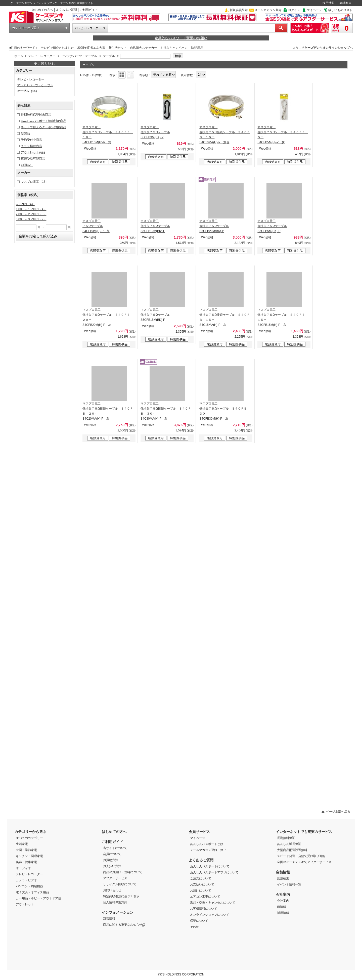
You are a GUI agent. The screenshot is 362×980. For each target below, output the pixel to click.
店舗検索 (283, 878)
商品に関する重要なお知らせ (124, 925)
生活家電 (22, 844)
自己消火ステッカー (144, 48)
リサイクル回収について (120, 884)
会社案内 (345, 3)
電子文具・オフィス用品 (32, 892)
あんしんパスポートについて (210, 866)
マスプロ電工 (35, 182)
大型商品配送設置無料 (292, 850)
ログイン (294, 10)
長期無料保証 (286, 838)
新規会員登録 (239, 10)
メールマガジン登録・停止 (208, 850)
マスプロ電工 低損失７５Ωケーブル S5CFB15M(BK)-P (155, 315)
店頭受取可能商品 (33, 159)
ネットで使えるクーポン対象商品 (43, 127)
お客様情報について (204, 909)
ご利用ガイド (89, 10)
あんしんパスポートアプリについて (214, 872)
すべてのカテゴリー (29, 838)
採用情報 (329, 3)
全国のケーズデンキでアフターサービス (304, 862)
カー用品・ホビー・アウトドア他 (38, 898)
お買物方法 (111, 860)
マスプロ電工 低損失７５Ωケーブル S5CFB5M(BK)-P (272, 226)
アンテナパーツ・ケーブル (79, 56)
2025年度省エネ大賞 (91, 48)
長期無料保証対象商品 (36, 115)
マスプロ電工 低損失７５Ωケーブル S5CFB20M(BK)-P (214, 226)
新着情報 (109, 919)
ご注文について (201, 878)
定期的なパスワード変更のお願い (181, 38)
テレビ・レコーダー (88, 28)
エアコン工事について (205, 897)
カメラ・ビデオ (26, 880)
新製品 (25, 133)
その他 (195, 927)
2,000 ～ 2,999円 (31, 214)
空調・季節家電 (26, 850)
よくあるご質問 (66, 10)
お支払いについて (202, 884)
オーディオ (23, 868)
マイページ (314, 10)
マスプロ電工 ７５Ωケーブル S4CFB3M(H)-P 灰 (96, 226)
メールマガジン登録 (268, 10)
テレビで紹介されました (57, 48)
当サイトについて (115, 848)
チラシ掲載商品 (31, 146)
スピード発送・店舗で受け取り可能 (301, 856)
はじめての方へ (42, 10)
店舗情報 (283, 872)
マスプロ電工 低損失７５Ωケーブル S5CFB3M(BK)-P (155, 132)
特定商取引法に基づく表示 (121, 896)
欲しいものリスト (340, 10)
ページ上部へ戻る (338, 812)
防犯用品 (197, 48)
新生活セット (118, 48)
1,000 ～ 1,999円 (31, 209)
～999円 (25, 204)
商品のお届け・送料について (123, 872)
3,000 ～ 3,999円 (31, 219)
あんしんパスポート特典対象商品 (43, 121)
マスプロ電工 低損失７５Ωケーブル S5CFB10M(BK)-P (155, 226)
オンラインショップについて (210, 915)
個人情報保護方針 (115, 902)
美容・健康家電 (26, 862)
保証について (199, 921)
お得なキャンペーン (174, 48)
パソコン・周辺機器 (29, 886)
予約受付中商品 (31, 140)
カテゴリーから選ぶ (26, 28)
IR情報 (282, 907)
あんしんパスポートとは (207, 844)
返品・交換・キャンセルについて (213, 903)
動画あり (27, 165)
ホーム (19, 56)
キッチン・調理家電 (29, 856)
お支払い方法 (112, 866)
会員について (112, 854)
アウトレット (25, 904)
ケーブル (109, 56)
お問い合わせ (112, 890)
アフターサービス (115, 878)
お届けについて (201, 890)
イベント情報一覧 (289, 884)
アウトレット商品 (33, 152)
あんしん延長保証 (289, 844)
